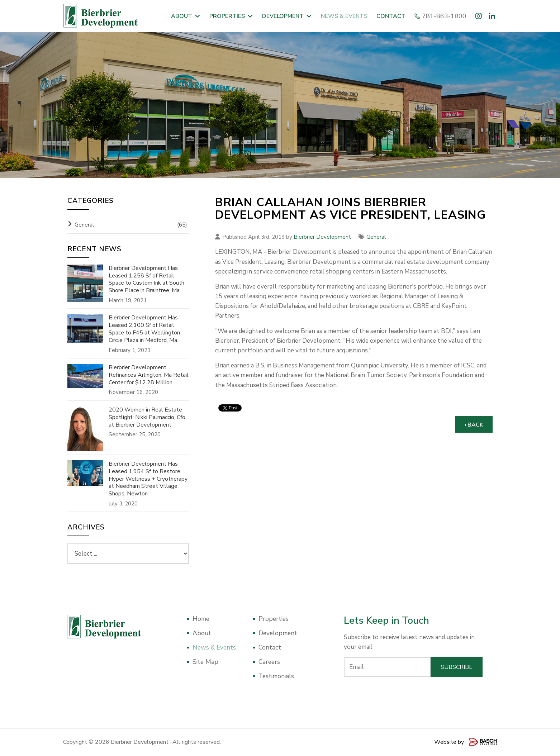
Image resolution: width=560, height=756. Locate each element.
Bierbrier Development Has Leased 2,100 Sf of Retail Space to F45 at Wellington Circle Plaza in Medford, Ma (144, 329)
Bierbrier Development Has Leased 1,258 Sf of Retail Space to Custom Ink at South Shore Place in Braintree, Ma (146, 279)
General (376, 237)
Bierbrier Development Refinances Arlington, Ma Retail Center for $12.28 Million (149, 375)
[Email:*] (387, 667)
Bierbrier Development (322, 237)
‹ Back (474, 425)
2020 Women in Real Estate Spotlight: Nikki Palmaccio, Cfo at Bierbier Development (147, 417)
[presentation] (413, 696)
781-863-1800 (441, 16)
